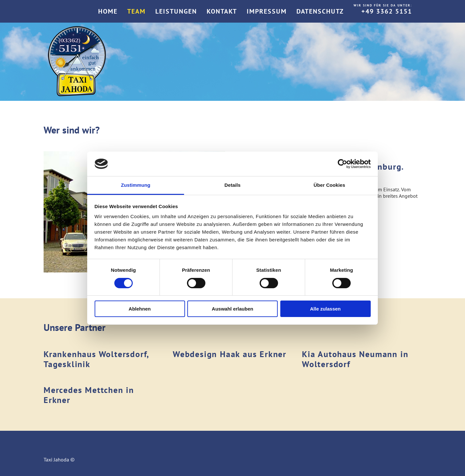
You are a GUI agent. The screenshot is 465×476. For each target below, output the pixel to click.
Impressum (267, 11)
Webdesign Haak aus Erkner (230, 354)
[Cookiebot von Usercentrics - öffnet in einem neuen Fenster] (342, 164)
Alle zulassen (325, 309)
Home (108, 11)
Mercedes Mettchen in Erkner (89, 395)
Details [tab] (232, 185)
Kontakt (222, 11)
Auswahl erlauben (232, 309)
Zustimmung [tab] (136, 185)
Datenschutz (320, 11)
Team (136, 11)
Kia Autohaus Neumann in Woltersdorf (355, 359)
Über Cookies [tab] (329, 185)
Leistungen (176, 11)
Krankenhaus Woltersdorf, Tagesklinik (96, 359)
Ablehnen (139, 309)
